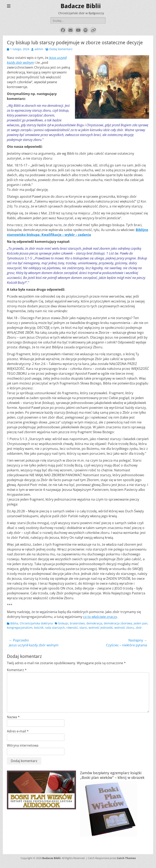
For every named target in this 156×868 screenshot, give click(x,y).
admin (39, 49)
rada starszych (55, 628)
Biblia (14, 623)
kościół (39, 628)
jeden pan (141, 623)
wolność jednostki (101, 628)
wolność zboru (124, 628)
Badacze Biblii (81, 6)
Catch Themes (126, 858)
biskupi (63, 623)
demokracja (94, 623)
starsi (83, 628)
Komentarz (17, 670)
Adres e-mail (18, 731)
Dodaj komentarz (61, 49)
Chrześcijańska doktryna (36, 623)
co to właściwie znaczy (100, 617)
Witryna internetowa (23, 745)
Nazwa (13, 717)
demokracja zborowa (118, 623)
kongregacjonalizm (20, 628)
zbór (139, 628)
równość (72, 628)
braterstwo (77, 623)
